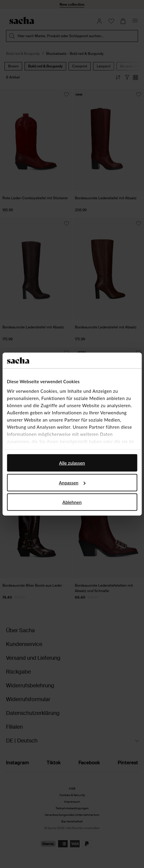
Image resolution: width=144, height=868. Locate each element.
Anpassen (72, 482)
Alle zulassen (72, 463)
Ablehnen (72, 502)
